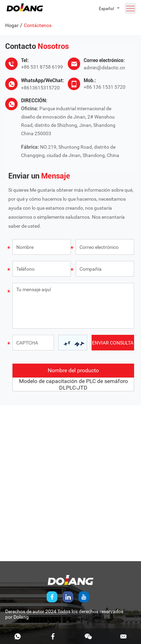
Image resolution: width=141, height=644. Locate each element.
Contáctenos (38, 25)
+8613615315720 (40, 88)
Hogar (12, 25)
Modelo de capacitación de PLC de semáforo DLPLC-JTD (73, 384)
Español (106, 9)
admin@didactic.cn (104, 68)
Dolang (21, 617)
